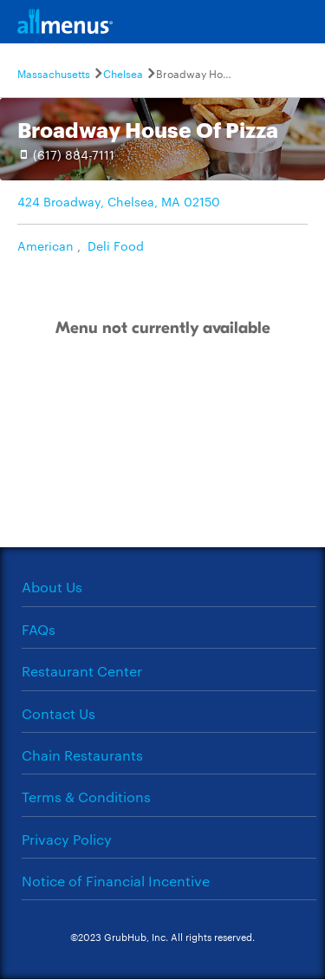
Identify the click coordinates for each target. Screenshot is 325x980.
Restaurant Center (82, 671)
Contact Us (58, 713)
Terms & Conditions (86, 797)
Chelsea (123, 73)
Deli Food (116, 245)
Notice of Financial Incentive (116, 881)
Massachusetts (54, 73)
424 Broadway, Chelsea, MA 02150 (119, 201)
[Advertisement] (163, 461)
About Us (52, 587)
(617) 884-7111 (74, 154)
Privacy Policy (67, 839)
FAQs (39, 629)
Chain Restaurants (82, 755)
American (45, 245)
